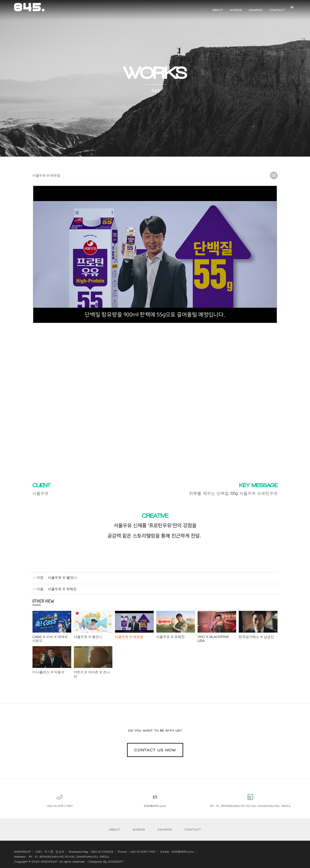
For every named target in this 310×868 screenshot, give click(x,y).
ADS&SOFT (116, 857)
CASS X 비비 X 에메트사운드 (50, 638)
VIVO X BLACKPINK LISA (216, 636)
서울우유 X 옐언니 (62, 578)
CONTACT (277, 10)
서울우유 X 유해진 (62, 589)
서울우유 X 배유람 (128, 636)
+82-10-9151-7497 (60, 816)
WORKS (236, 10)
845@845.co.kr (155, 816)
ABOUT (217, 10)
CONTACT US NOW (155, 760)
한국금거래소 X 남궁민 (255, 636)
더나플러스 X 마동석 (47, 672)
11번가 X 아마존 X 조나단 (92, 672)
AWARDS (256, 10)
